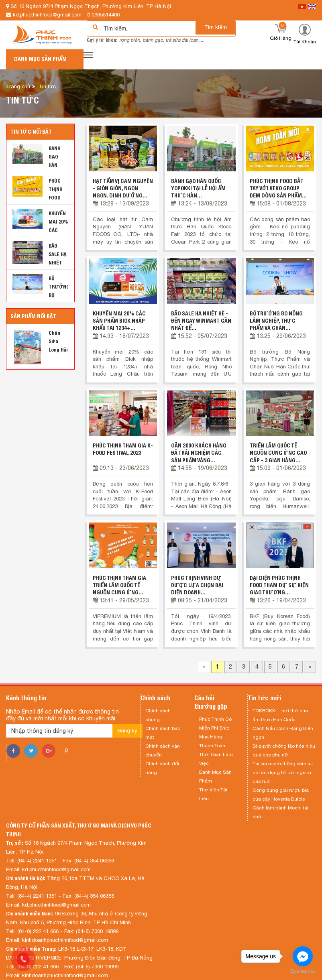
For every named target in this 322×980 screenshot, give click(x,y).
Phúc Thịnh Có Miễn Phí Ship (215, 724)
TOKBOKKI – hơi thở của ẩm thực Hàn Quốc (280, 715)
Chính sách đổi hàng (162, 768)
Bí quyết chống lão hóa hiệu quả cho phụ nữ (284, 750)
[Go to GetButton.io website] (303, 972)
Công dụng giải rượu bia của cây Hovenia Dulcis (281, 795)
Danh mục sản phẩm (40, 59)
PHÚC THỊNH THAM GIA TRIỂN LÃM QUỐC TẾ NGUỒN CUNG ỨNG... (119, 585)
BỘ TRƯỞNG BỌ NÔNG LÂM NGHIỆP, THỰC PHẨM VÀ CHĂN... (276, 321)
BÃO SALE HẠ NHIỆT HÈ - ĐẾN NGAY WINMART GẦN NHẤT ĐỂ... (201, 321)
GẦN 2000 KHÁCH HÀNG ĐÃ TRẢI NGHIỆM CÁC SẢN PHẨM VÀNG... (199, 453)
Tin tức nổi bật (31, 132)
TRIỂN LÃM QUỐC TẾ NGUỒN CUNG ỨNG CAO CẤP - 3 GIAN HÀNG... (278, 453)
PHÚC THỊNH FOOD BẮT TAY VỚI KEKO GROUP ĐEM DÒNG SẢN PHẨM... (278, 188)
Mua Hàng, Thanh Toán (212, 741)
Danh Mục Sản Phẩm (215, 777)
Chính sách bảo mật (163, 733)
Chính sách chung (158, 715)
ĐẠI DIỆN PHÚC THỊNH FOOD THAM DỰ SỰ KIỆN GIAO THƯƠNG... (279, 585)
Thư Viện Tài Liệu (213, 794)
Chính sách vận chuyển (163, 750)
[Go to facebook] (303, 956)
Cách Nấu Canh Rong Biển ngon (283, 733)
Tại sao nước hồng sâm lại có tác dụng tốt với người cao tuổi (283, 773)
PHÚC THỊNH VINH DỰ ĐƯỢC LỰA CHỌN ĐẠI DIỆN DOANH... (197, 585)
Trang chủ (18, 86)
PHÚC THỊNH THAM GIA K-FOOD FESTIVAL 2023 (123, 449)
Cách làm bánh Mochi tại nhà (280, 812)
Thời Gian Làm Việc (216, 759)
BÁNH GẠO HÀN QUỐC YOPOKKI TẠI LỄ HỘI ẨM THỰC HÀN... (198, 188)
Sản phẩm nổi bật (33, 316)
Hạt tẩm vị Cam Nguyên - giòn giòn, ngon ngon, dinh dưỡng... (123, 188)
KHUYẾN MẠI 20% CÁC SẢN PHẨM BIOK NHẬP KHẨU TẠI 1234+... (119, 321)
